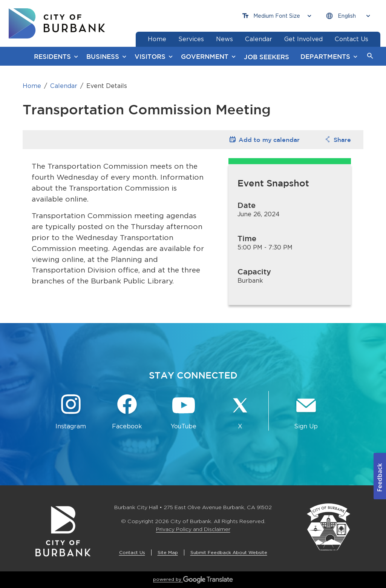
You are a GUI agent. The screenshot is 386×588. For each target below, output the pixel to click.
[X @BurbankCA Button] (240, 412)
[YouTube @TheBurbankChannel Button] (184, 412)
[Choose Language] (348, 16)
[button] (370, 56)
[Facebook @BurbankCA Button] (127, 412)
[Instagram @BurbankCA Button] (71, 412)
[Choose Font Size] (277, 16)
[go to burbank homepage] (57, 23)
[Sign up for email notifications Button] (306, 412)
